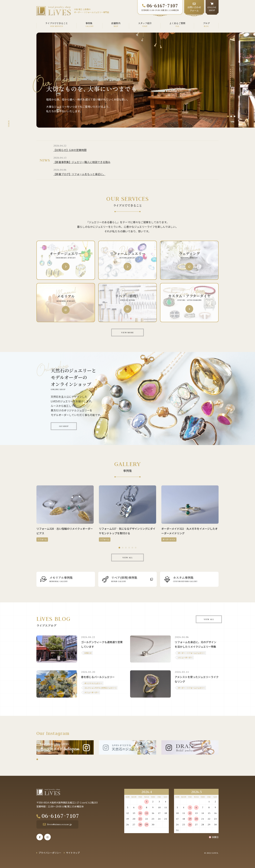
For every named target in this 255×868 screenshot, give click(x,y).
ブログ (206, 23)
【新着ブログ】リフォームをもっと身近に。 (79, 174)
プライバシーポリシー (50, 853)
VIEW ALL (127, 557)
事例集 (89, 23)
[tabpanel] (146, 80)
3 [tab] (235, 116)
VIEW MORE (127, 332)
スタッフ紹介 (145, 23)
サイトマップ (73, 853)
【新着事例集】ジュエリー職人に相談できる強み (82, 162)
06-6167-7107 (60, 816)
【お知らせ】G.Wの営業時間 (70, 150)
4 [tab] (129, 548)
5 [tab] (132, 548)
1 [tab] (228, 116)
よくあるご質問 (177, 23)
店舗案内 (116, 23)
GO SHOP (64, 426)
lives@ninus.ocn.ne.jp (60, 824)
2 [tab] (231, 116)
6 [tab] (136, 548)
